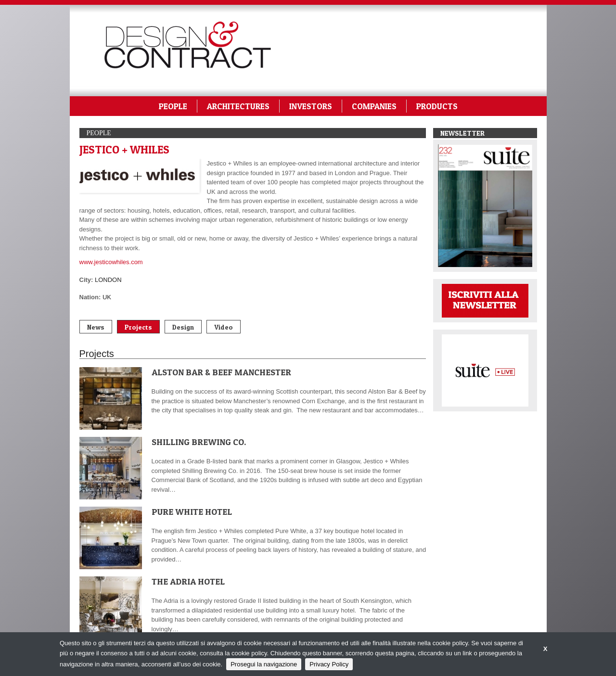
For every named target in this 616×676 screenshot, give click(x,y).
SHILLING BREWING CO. (199, 442)
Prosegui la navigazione (264, 664)
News (96, 327)
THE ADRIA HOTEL (188, 581)
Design (183, 327)
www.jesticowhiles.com (111, 262)
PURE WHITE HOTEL (192, 512)
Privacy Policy (329, 664)
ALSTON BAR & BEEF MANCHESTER (221, 372)
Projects (138, 327)
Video (224, 327)
